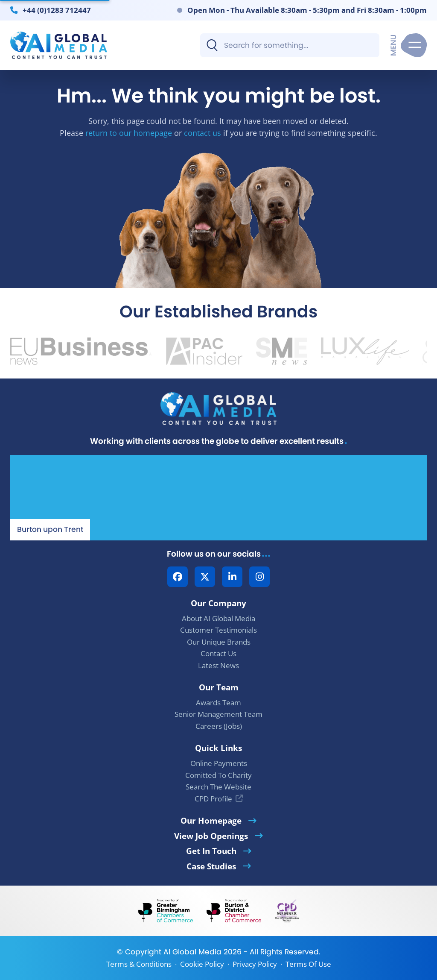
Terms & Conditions (139, 964)
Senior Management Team (218, 714)
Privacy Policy (255, 964)
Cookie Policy (202, 964)
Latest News (218, 665)
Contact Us (218, 653)
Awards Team (218, 703)
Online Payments (219, 763)
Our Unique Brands (219, 642)
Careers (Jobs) (219, 726)
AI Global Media (192, 952)
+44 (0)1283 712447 (57, 10)
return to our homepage (129, 133)
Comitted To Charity (218, 775)
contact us (202, 133)
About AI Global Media (218, 618)
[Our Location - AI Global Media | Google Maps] (218, 498)
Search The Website (218, 787)
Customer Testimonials (218, 630)
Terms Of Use (308, 964)
